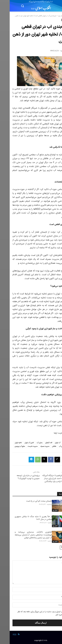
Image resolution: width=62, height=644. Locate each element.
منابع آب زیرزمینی (10, 446)
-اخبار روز (51, 16)
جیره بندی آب (53, 446)
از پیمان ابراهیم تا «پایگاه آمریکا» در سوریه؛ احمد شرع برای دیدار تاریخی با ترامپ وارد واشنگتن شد (46, 480)
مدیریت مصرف (35, 446)
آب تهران (48, 443)
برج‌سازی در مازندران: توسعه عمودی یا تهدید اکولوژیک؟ (18, 477)
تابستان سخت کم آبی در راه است (29, 501)
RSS (5, 635)
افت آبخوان (39, 443)
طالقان (44, 446)
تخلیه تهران (9, 443)
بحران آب (30, 443)
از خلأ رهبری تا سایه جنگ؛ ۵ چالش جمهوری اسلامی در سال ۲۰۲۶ (24, 518)
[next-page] (52, 547)
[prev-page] (56, 547)
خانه (58, 16)
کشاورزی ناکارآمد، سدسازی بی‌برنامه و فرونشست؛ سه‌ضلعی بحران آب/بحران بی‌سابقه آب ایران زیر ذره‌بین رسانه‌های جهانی (24, 535)
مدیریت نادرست (23, 446)
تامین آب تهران (19, 443)
